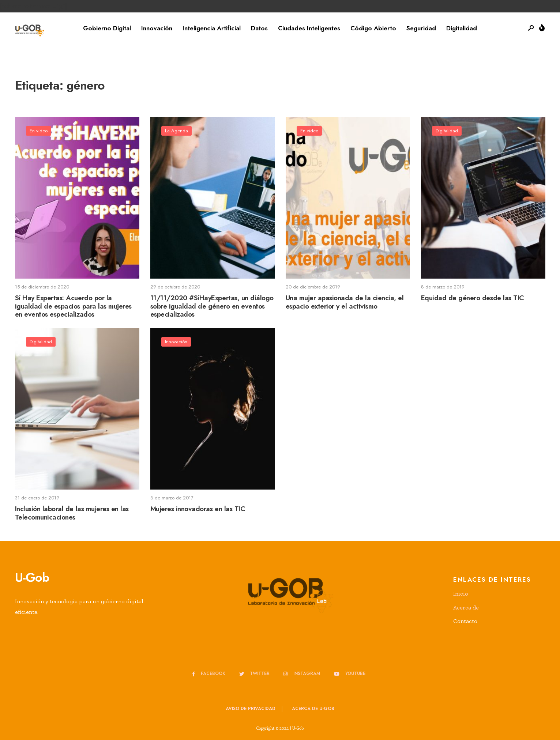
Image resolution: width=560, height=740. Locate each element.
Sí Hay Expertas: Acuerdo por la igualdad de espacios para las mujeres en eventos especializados (73, 306)
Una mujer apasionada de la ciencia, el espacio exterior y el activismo (345, 302)
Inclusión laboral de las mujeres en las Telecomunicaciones (72, 513)
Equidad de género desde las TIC (473, 298)
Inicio (461, 594)
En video (39, 131)
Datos (259, 28)
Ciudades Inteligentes (309, 28)
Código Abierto (373, 28)
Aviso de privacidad (251, 709)
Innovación (157, 28)
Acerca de (466, 607)
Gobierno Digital (107, 28)
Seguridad (421, 28)
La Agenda (176, 131)
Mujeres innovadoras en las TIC (198, 509)
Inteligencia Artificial (212, 28)
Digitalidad (462, 28)
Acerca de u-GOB (313, 709)
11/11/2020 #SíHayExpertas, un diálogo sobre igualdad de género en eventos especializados (212, 306)
